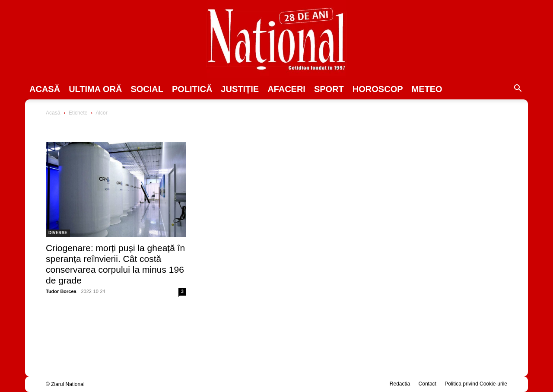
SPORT (329, 89)
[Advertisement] (437, 175)
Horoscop (378, 89)
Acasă (45, 89)
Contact (427, 384)
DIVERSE (58, 233)
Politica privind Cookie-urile (476, 384)
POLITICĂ (192, 89)
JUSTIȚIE (240, 89)
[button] (518, 89)
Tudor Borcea (61, 291)
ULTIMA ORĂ (95, 89)
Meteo (427, 89)
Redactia (400, 384)
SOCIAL (147, 89)
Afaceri (286, 89)
